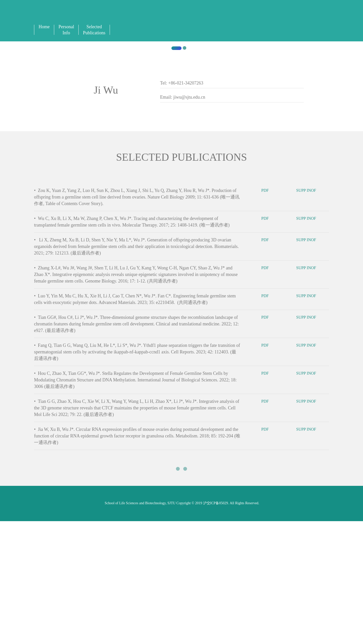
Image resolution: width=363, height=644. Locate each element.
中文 (241, 16)
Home (44, 27)
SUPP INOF (310, 441)
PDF (268, 441)
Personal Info (66, 30)
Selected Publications (94, 30)
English (234, 16)
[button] (27, 150)
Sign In (249, 16)
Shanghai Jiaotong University (99, 237)
